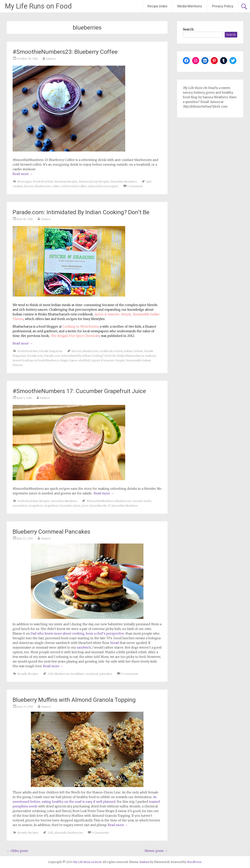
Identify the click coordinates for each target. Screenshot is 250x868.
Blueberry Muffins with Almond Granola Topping (74, 700)
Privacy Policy (223, 6)
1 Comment (135, 186)
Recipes (44, 501)
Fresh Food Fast (43, 182)
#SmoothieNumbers (100, 501)
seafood (150, 356)
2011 (50, 674)
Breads (22, 674)
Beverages (25, 182)
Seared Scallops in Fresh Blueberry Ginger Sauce (45, 360)
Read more (23, 174)
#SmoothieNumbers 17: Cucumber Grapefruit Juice (79, 391)
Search (188, 29)
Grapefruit (36, 506)
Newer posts (156, 851)
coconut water (142, 501)
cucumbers (20, 506)
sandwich (84, 647)
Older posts (17, 851)
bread (115, 643)
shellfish (84, 360)
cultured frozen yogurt (103, 186)
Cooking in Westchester (81, 326)
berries (29, 186)
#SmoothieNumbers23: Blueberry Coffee (65, 52)
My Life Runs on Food (38, 6)
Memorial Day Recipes (94, 182)
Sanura (51, 59)
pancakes (106, 674)
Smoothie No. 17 (100, 506)
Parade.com (35, 356)
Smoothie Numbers (124, 182)
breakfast (77, 674)
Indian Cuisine (133, 351)
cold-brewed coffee (74, 186)
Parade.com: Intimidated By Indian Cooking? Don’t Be (81, 212)
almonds (60, 833)
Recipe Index (158, 6)
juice (85, 506)
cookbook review (111, 351)
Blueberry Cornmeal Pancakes (51, 532)
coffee (56, 186)
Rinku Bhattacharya (130, 356)
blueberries (43, 186)
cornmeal (92, 674)
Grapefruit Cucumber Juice (62, 506)
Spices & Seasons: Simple (108, 360)
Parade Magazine (51, 351)
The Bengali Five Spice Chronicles (75, 336)
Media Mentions (190, 6)
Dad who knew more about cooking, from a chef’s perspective (77, 633)
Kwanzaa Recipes (66, 182)
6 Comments (129, 674)
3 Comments (100, 833)
